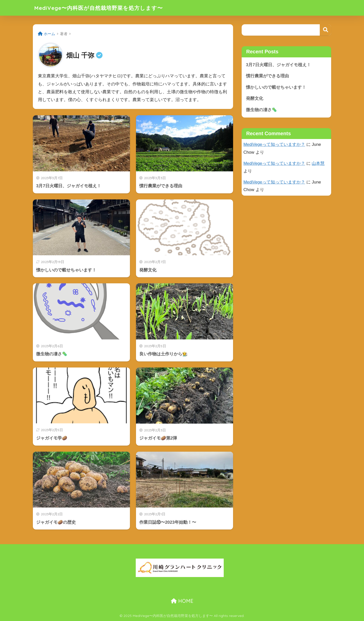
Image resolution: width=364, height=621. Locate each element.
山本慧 (318, 164)
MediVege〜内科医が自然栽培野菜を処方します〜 (104, 8)
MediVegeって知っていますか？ (274, 145)
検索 (325, 30)
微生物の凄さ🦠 (261, 110)
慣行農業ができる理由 (267, 76)
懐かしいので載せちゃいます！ (276, 87)
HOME (182, 601)
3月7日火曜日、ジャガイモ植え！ (278, 65)
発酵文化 (255, 99)
